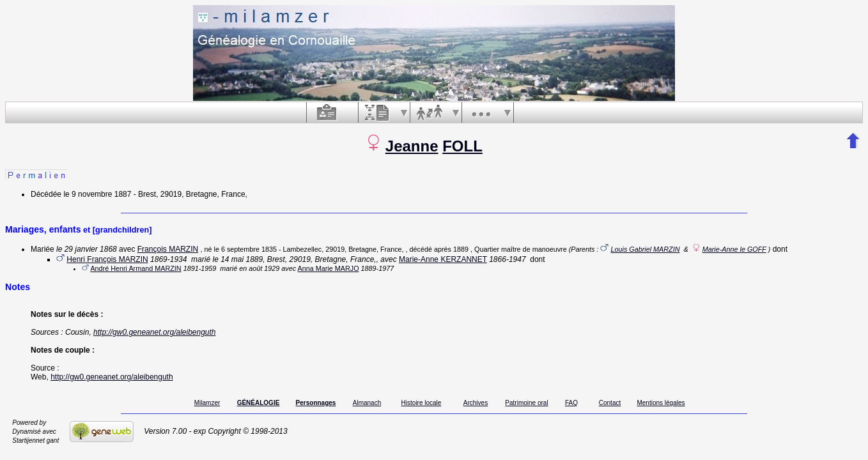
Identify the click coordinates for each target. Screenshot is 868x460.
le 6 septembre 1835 (245, 249)
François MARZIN (168, 249)
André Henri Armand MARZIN (136, 268)
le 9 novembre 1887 (97, 194)
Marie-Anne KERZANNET (443, 259)
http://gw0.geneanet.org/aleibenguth (154, 332)
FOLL (462, 146)
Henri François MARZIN (107, 259)
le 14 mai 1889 (237, 259)
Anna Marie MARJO (329, 268)
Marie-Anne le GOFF (734, 249)
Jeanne (412, 146)
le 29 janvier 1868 (87, 249)
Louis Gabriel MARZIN (645, 249)
